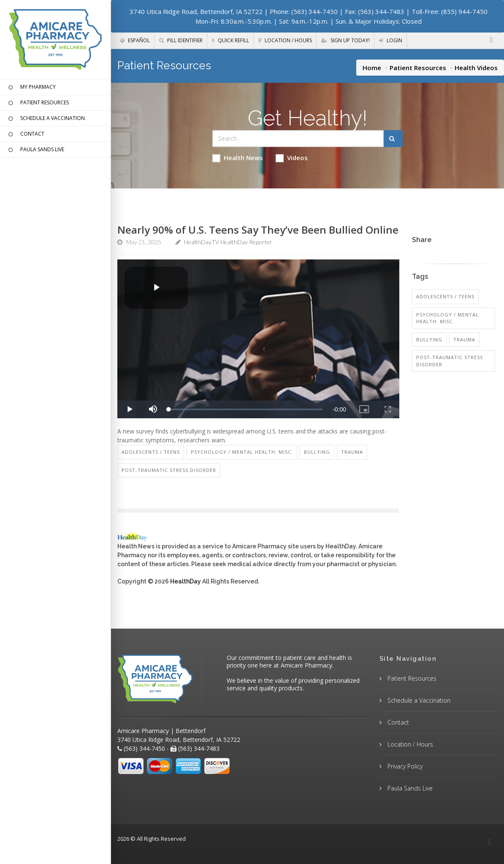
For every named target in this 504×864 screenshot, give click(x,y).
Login (391, 40)
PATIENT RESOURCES (38, 103)
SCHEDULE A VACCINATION (46, 119)
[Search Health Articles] (298, 139)
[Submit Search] (393, 139)
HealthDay (186, 581)
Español (135, 40)
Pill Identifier (181, 40)
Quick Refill (230, 40)
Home (372, 68)
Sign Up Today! (345, 40)
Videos (292, 158)
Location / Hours (285, 40)
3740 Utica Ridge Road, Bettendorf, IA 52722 (196, 11)
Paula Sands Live (409, 788)
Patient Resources (418, 68)
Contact (397, 722)
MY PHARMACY (31, 87)
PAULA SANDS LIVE (35, 150)
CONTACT (25, 134)
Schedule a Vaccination (418, 700)
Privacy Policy (404, 766)
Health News (238, 158)
